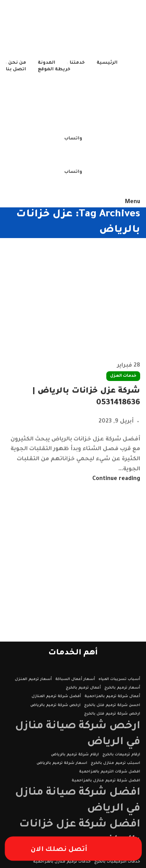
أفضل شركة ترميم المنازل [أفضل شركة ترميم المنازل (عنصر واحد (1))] (56, 697)
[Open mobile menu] (133, 202)
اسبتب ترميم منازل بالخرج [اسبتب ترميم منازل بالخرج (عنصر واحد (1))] (115, 763)
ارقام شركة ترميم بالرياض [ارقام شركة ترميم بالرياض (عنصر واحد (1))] (75, 755)
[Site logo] (91, 30)
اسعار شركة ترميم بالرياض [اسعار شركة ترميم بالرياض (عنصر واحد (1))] (62, 763)
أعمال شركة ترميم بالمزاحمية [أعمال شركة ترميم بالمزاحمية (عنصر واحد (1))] (112, 697)
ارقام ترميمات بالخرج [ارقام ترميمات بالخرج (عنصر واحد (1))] (121, 755)
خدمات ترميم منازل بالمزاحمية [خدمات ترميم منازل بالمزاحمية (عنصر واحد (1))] (62, 862)
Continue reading (116, 479)
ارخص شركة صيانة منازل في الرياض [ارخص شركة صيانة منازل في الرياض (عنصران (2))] (78, 734)
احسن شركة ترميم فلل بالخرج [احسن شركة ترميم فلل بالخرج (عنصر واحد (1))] (112, 705)
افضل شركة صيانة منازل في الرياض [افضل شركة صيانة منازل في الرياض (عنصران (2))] (78, 801)
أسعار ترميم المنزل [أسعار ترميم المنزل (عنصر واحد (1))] (33, 679)
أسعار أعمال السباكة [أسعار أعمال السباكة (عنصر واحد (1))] (75, 679)
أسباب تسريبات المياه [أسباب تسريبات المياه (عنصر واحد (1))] (119, 679)
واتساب (73, 139)
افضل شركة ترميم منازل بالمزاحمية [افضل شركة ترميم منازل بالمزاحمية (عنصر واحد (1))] (106, 781)
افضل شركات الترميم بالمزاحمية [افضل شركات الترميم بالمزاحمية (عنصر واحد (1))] (110, 772)
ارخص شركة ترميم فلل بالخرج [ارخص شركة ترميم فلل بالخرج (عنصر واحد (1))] (112, 714)
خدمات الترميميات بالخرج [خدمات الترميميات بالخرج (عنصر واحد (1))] (117, 862)
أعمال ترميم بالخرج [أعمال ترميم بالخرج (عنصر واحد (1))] (83, 688)
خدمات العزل (123, 376)
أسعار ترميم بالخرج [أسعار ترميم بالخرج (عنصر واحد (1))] (122, 688)
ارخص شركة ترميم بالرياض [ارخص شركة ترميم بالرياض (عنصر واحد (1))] (55, 705)
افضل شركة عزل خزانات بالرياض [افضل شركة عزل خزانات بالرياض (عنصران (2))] (80, 833)
